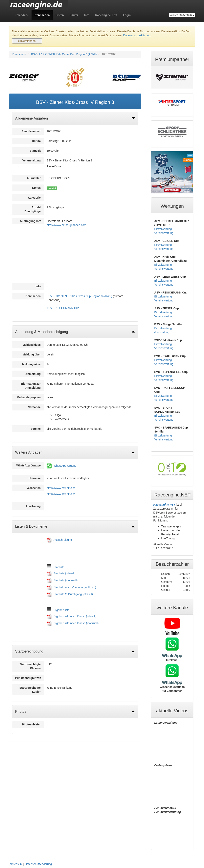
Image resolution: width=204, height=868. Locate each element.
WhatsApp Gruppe (28, 465)
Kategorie (34, 198)
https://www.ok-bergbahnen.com (66, 225)
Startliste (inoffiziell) (66, 580)
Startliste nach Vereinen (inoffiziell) (75, 587)
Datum (36, 141)
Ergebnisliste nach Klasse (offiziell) (75, 616)
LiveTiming (33, 506)
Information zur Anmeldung (31, 386)
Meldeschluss (32, 345)
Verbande (34, 407)
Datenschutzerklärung (137, 35)
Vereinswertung (164, 233)
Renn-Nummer (31, 131)
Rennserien (19, 54)
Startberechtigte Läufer (30, 690)
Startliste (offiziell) (64, 573)
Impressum (16, 864)
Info (38, 286)
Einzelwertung (163, 229)
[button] (22, 15)
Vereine (36, 429)
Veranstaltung (32, 160)
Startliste (59, 567)
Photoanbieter (31, 724)
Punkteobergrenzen (28, 678)
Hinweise (35, 478)
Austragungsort (30, 221)
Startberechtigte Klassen (30, 666)
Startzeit (35, 151)
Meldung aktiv (31, 364)
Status (36, 188)
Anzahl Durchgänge (33, 209)
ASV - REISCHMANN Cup (63, 308)
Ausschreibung (63, 540)
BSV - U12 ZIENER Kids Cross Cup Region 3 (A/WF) (64, 54)
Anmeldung (33, 374)
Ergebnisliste (61, 610)
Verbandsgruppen (29, 397)
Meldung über (32, 354)
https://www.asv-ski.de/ (61, 494)
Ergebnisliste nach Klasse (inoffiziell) (76, 623)
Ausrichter (34, 178)
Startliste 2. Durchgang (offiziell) (73, 594)
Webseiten (34, 488)
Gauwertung (162, 332)
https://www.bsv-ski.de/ (61, 488)
